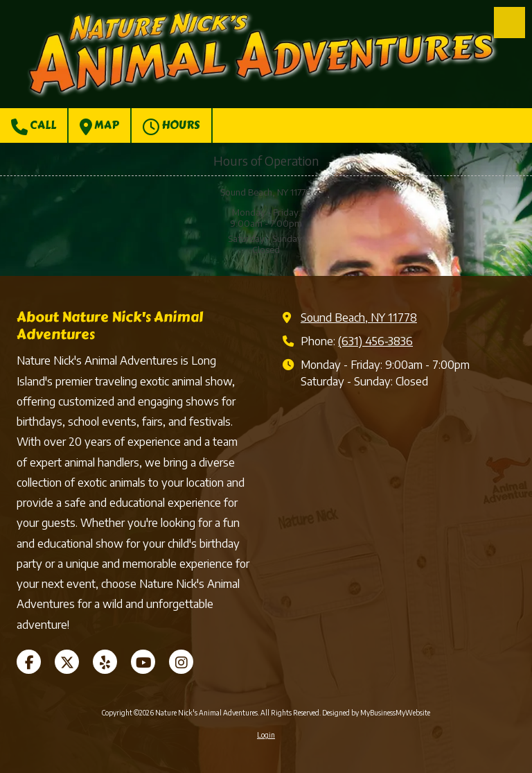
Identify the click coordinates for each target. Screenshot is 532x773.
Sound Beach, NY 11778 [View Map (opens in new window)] (359, 317)
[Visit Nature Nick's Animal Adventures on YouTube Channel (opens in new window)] (143, 662)
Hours (171, 126)
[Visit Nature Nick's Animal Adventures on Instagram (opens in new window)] (181, 662)
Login (266, 735)
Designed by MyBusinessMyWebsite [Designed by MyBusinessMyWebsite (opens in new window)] (376, 713)
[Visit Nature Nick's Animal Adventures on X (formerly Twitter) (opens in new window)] (67, 662)
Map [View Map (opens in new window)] (99, 126)
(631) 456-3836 (375, 341)
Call (34, 126)
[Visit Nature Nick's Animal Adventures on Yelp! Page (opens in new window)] (105, 662)
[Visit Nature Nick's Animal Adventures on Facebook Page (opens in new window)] (29, 662)
